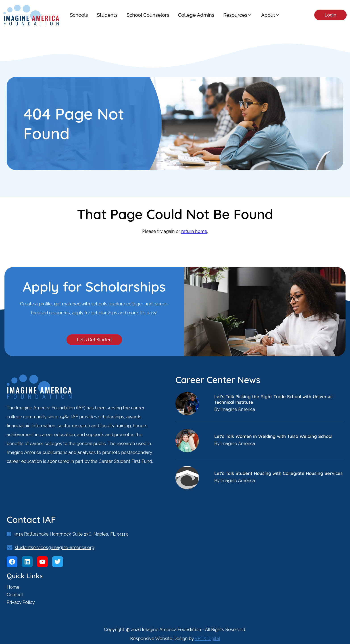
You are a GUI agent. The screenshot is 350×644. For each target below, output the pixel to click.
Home (13, 587)
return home (194, 231)
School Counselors (148, 15)
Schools (79, 15)
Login (330, 15)
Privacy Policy (21, 602)
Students (107, 15)
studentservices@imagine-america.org (54, 547)
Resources (238, 15)
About (271, 15)
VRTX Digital (207, 638)
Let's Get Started (94, 340)
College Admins (196, 15)
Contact (15, 595)
